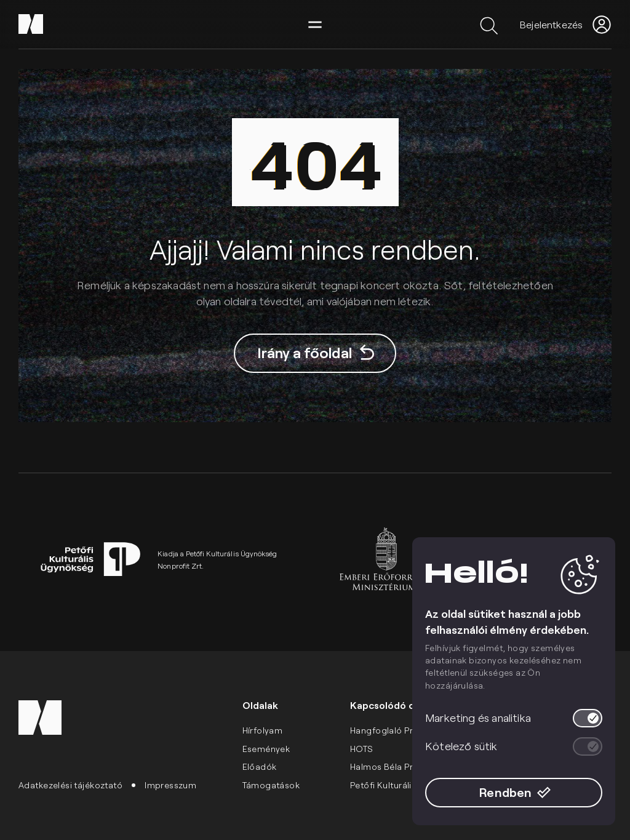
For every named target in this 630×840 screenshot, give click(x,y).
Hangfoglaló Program (396, 730)
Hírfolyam (263, 730)
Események (266, 749)
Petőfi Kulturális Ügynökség (408, 785)
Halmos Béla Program (396, 766)
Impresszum (170, 785)
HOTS (362, 749)
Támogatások (271, 785)
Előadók (260, 766)
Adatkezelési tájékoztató (70, 785)
